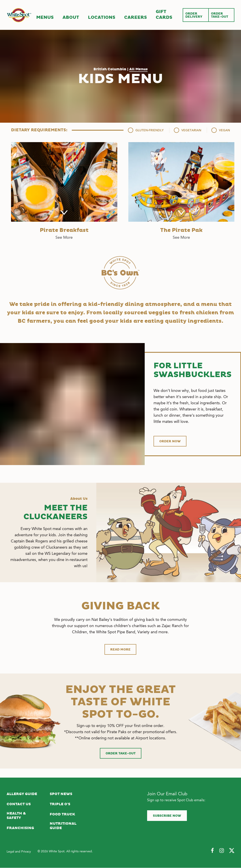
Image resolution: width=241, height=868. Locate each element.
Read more (120, 650)
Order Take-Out (121, 754)
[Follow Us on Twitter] (232, 851)
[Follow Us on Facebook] (212, 851)
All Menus (138, 69)
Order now (170, 441)
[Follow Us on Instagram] (222, 851)
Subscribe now (167, 816)
